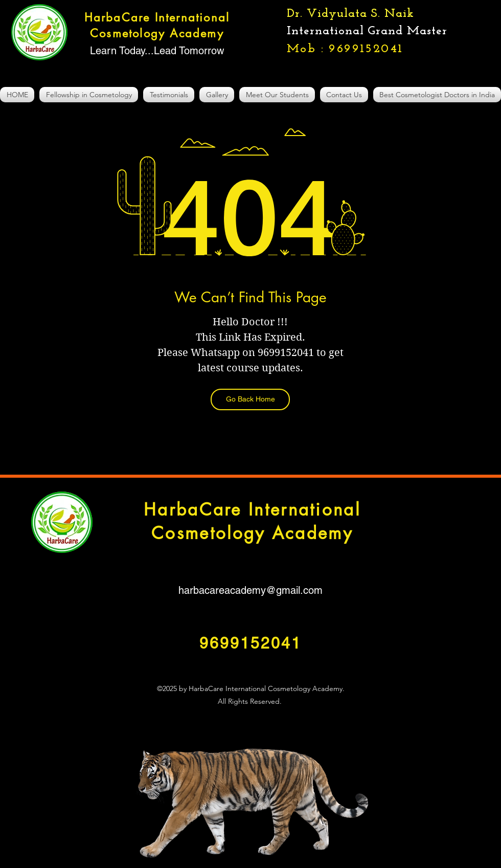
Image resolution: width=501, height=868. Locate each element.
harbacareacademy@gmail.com (250, 590)
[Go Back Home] (250, 399)
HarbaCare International (252, 510)
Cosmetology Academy (252, 533)
